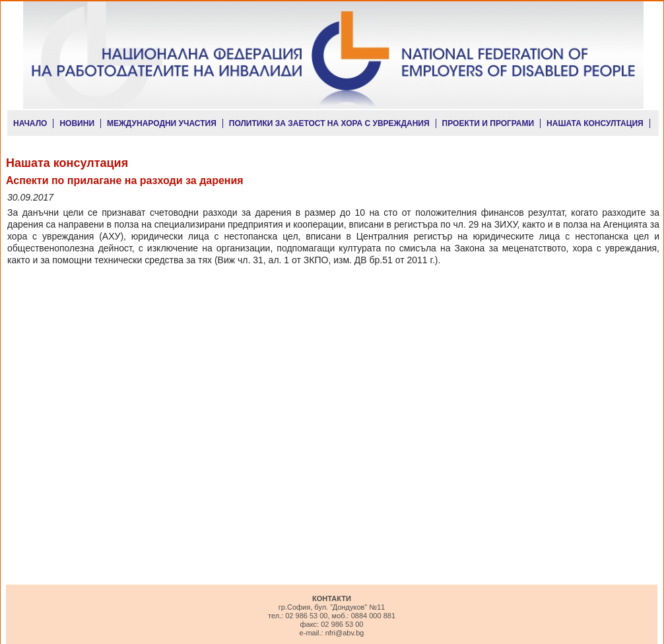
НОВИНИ (77, 123)
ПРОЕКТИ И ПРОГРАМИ (488, 123)
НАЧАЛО (30, 123)
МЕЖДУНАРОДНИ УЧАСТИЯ (162, 123)
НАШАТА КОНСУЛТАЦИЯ (595, 123)
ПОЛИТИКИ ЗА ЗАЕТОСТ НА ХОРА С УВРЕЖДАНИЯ (329, 123)
